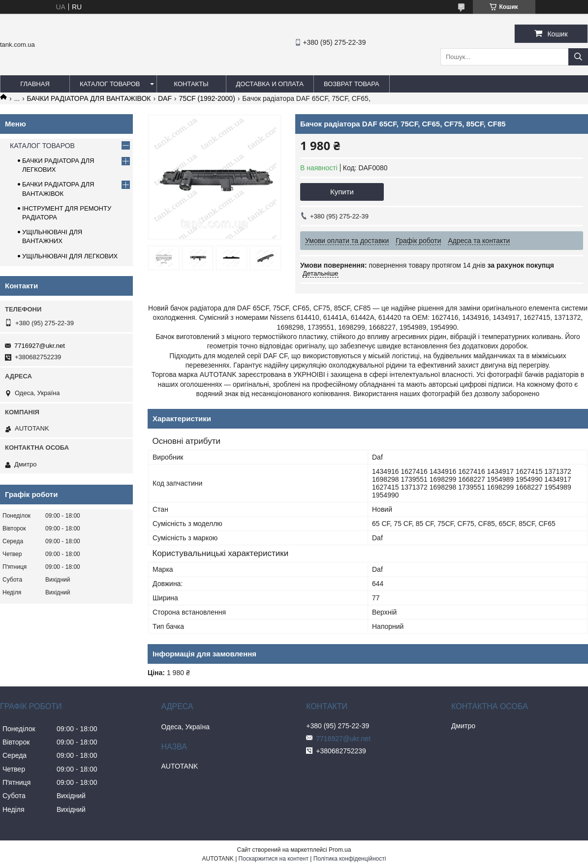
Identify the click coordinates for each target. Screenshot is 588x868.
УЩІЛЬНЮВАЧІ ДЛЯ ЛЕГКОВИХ (70, 256)
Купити (342, 192)
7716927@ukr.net (40, 346)
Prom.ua (340, 850)
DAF (165, 98)
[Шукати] (578, 57)
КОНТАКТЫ (191, 84)
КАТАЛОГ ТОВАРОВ (110, 84)
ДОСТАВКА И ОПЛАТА (270, 84)
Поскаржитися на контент (274, 859)
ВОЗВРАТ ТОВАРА (352, 84)
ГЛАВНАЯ (35, 84)
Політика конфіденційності (350, 859)
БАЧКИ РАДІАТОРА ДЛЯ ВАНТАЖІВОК (89, 98)
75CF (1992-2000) (207, 98)
